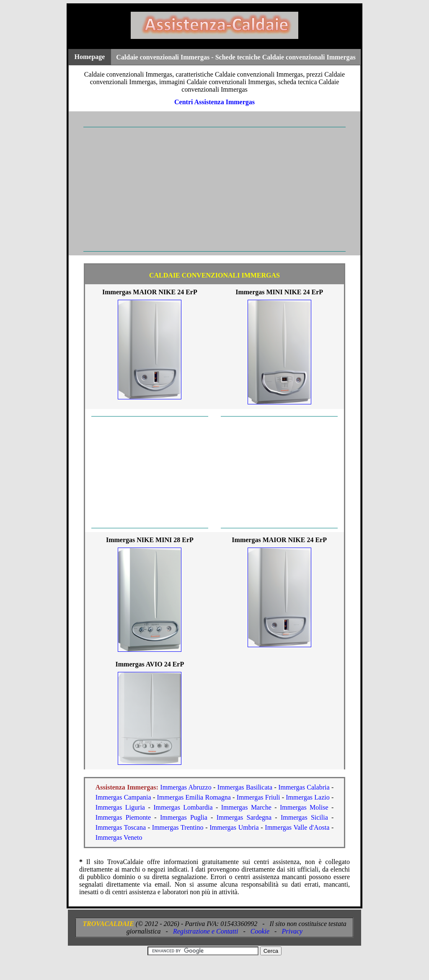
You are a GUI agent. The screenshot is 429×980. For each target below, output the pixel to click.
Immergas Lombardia (183, 807)
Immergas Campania (123, 797)
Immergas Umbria (234, 827)
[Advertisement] (214, 189)
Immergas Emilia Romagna (194, 797)
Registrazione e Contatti (206, 931)
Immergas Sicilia (304, 817)
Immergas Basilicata (245, 787)
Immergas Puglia (184, 817)
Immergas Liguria (120, 807)
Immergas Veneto (119, 837)
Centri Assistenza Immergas (214, 102)
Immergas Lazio (308, 797)
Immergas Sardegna (244, 817)
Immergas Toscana (121, 827)
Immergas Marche (246, 807)
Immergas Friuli (258, 797)
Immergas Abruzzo (186, 787)
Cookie (260, 931)
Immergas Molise (304, 807)
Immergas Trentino (178, 827)
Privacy (292, 931)
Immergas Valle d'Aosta (297, 827)
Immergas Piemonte (123, 817)
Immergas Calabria (304, 787)
